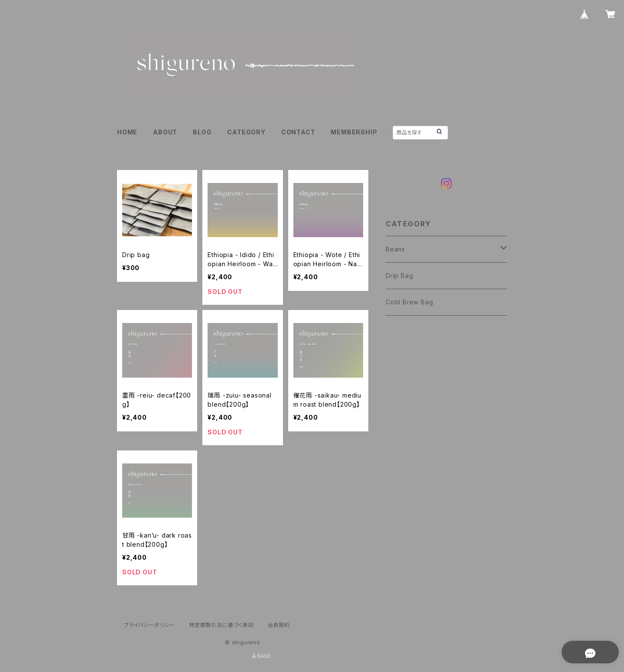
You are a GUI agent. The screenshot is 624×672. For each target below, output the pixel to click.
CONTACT (298, 132)
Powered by (243, 656)
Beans (395, 249)
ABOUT (165, 132)
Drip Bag (399, 276)
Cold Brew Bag (409, 302)
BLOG (202, 132)
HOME (127, 132)
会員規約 (279, 625)
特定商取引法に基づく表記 (221, 625)
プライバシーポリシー (149, 625)
